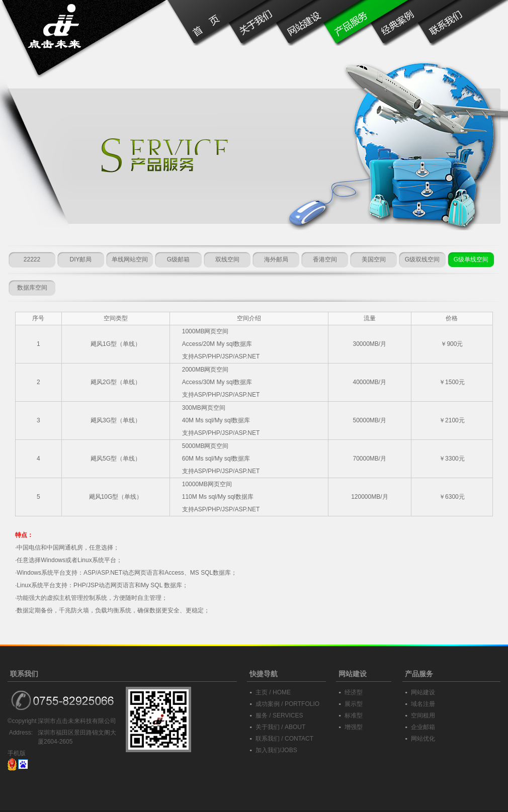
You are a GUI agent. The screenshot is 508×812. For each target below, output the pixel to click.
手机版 (17, 753)
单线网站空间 (130, 259)
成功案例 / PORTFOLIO (287, 704)
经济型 (354, 692)
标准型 (354, 715)
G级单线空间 (471, 259)
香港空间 (325, 259)
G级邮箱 (178, 259)
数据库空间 (32, 288)
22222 (32, 259)
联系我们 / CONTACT (284, 739)
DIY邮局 (80, 259)
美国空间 (374, 259)
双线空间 (227, 259)
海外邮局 (276, 259)
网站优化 (423, 739)
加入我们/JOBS (276, 750)
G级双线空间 (422, 259)
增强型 (354, 727)
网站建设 (423, 692)
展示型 (354, 704)
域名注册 (423, 704)
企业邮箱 (423, 727)
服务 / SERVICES (279, 715)
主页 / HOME (273, 692)
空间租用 (423, 715)
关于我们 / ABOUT (280, 727)
